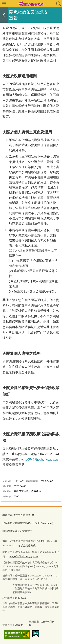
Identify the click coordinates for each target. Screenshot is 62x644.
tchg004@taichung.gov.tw (40, 459)
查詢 (58, 4)
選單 (4, 4)
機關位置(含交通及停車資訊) (18, 515)
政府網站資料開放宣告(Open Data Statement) (28, 523)
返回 (4, 15)
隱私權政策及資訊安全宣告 (17, 531)
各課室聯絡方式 (27, 546)
